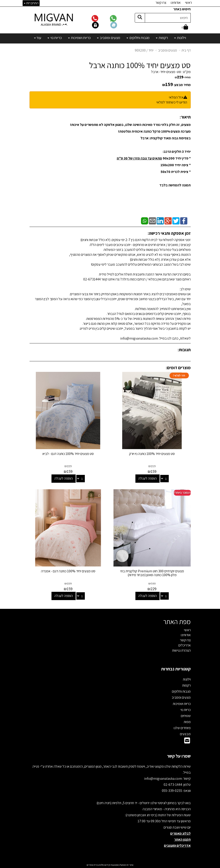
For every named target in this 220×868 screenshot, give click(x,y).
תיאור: (185, 117)
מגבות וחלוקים (181, 691)
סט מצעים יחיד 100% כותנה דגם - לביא (68, 454)
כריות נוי (186, 710)
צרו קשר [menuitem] (161, 3)
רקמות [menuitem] (162, 38)
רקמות (186, 685)
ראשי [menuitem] (188, 3)
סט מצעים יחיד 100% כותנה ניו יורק (152, 454)
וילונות (187, 679)
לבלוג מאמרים (180, 833)
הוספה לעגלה (147, 478)
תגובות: (184, 350)
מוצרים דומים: (178, 368)
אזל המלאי (176, 97)
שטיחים (186, 716)
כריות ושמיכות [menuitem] (79, 38)
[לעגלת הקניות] (185, 27)
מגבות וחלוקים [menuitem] (138, 38)
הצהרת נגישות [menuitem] (181, 650)
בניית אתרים (93, 865)
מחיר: (183, 77)
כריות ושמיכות (182, 704)
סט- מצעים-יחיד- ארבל (166, 72)
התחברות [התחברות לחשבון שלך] (31, 3)
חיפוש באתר (182, 9)
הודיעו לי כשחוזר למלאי (172, 102)
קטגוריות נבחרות (176, 669)
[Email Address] (187, 742)
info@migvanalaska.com (163, 779)
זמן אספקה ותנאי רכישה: (169, 233)
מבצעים (185, 734)
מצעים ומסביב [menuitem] (109, 38)
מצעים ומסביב (168, 50)
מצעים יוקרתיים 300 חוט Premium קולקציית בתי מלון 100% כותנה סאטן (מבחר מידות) (152, 573)
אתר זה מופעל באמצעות (110, 865)
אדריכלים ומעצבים (177, 845)
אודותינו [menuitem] (176, 3)
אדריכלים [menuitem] (185, 645)
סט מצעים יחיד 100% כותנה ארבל (140, 65)
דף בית (186, 50)
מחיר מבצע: (182, 85)
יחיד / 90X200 (144, 50)
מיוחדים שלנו (182, 728)
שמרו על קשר (179, 756)
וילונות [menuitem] (180, 38)
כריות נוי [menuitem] (55, 38)
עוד (38, 38)
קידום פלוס (104, 865)
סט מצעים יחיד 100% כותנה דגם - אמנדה (68, 571)
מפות (187, 722)
